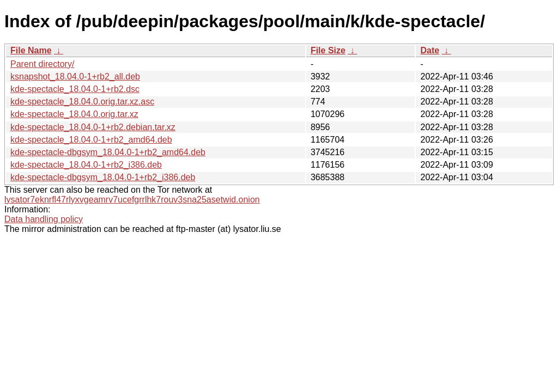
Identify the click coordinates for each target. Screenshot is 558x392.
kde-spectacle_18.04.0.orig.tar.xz (74, 114)
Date (430, 50)
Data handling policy (44, 219)
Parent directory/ (42, 64)
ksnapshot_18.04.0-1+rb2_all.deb (75, 76)
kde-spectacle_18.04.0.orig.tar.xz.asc (82, 102)
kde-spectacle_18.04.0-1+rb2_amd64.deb (91, 140)
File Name (31, 50)
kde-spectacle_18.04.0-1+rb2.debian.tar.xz (93, 127)
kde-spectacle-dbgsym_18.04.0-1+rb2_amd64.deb (108, 152)
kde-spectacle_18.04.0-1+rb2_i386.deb (86, 165)
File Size (328, 50)
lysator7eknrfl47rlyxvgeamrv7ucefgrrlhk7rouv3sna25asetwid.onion (132, 200)
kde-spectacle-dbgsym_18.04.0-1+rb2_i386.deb (103, 177)
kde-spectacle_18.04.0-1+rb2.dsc (75, 89)
